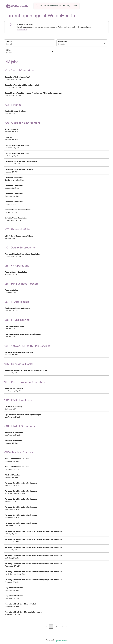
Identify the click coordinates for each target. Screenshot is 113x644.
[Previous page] (46, 627)
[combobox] (58, 44)
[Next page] (67, 627)
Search (9, 41)
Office (8, 50)
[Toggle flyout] (105, 43)
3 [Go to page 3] (62, 626)
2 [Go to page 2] (56, 626)
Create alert (22, 30)
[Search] (30, 44)
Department (63, 41)
